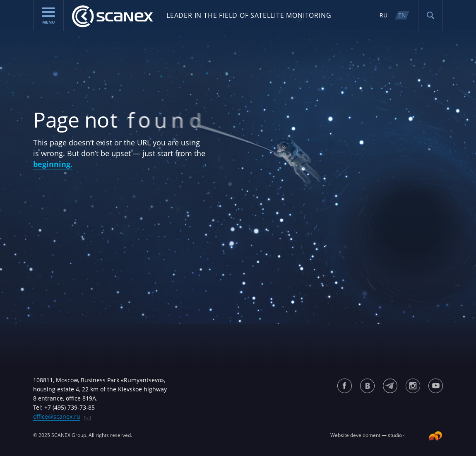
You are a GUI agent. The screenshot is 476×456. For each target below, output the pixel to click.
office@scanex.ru (57, 416)
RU (383, 15)
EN (402, 15)
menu (48, 16)
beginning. (53, 164)
